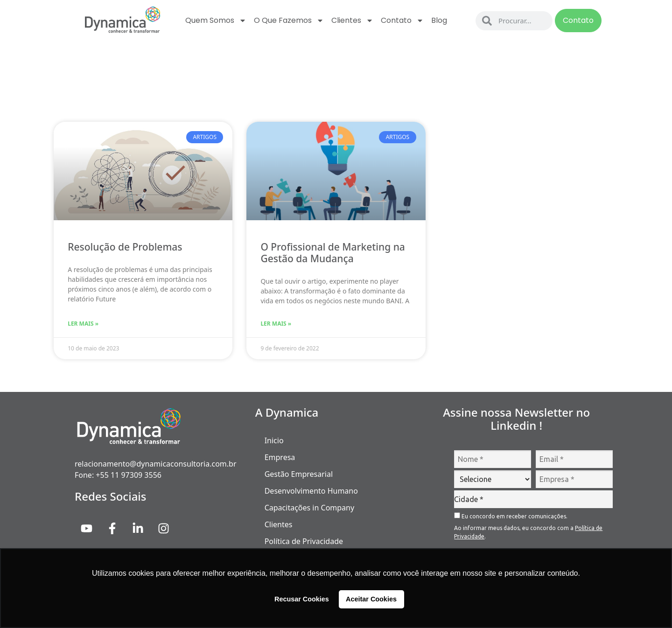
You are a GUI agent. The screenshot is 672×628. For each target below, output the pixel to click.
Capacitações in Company (309, 508)
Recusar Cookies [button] (302, 599)
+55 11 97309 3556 (129, 475)
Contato (402, 21)
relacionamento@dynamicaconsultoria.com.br (156, 464)
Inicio (274, 440)
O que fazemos (289, 21)
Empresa (280, 457)
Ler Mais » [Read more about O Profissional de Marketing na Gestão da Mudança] (276, 324)
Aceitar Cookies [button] (371, 599)
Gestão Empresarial (299, 474)
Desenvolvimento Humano (311, 491)
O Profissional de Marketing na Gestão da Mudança (332, 253)
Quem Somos (216, 21)
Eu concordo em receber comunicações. (511, 516)
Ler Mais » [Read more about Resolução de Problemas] (83, 324)
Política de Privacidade (304, 541)
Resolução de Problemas (125, 247)
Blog (439, 20)
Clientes (352, 21)
